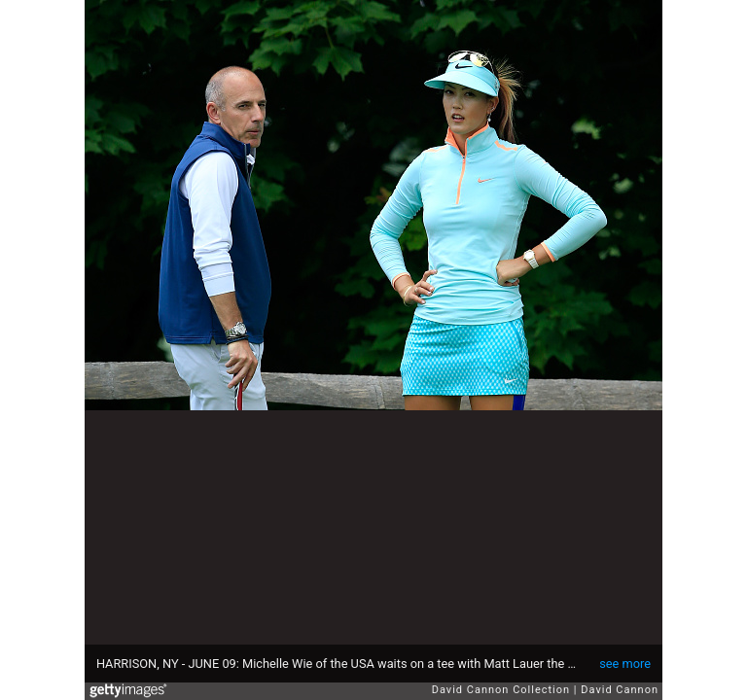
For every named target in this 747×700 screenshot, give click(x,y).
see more (625, 664)
